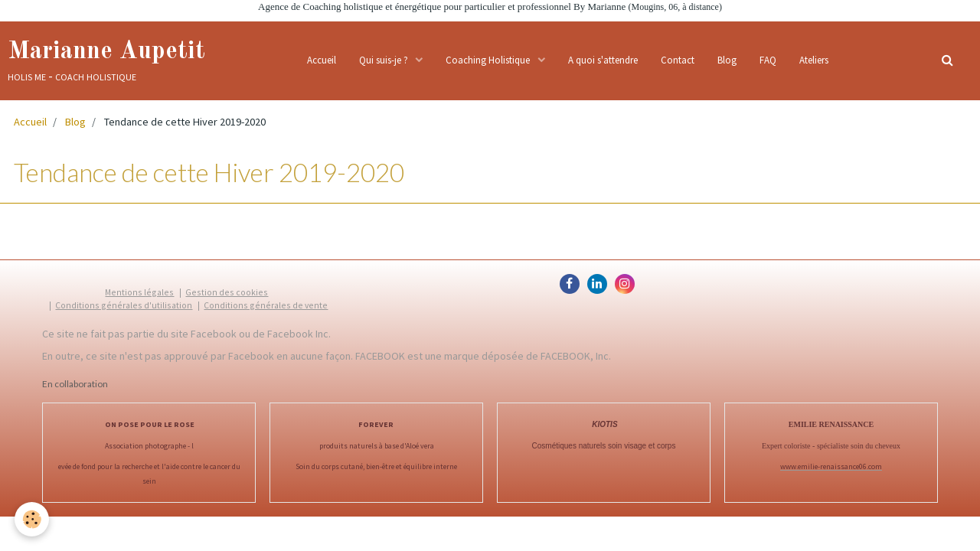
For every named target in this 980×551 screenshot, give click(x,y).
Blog (727, 60)
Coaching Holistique (489, 60)
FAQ (768, 60)
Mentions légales (139, 292)
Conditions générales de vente (266, 305)
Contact (678, 60)
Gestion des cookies (227, 292)
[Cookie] (33, 519)
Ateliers (814, 60)
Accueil (322, 60)
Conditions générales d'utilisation (124, 305)
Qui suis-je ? (385, 60)
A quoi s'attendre (603, 60)
